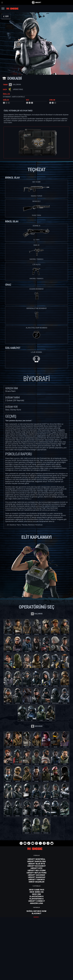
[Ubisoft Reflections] (36, 873)
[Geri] (6, 16)
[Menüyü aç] (3, 9)
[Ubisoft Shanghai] (36, 877)
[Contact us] (36, 970)
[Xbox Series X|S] (36, 892)
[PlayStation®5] (36, 896)
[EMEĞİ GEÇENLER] (36, 882)
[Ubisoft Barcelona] (36, 861)
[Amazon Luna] (36, 903)
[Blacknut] (36, 913)
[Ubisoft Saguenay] (36, 875)
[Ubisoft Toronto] (36, 879)
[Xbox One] (36, 894)
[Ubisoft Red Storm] (36, 870)
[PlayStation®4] (36, 899)
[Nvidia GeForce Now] (36, 911)
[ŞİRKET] (36, 961)
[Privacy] (36, 973)
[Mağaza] (36, 956)
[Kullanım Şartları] (36, 976)
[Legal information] (36, 979)
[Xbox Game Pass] (36, 890)
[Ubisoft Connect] (36, 959)
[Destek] (36, 966)
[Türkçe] (36, 940)
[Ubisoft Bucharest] (36, 866)
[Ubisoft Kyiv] (36, 868)
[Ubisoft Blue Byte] (36, 864)
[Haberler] (36, 964)
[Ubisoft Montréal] (36, 859)
